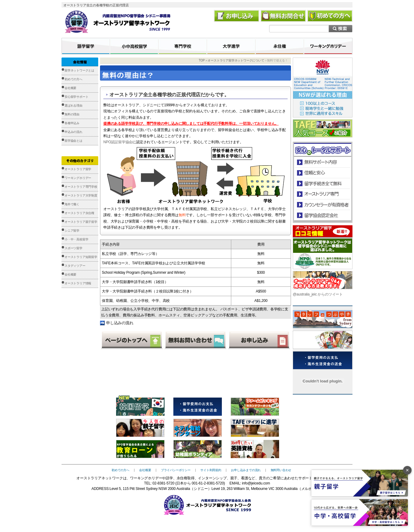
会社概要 (70, 88)
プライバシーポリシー (176, 470)
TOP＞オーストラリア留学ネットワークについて (232, 60)
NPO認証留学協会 (118, 142)
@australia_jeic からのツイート (318, 294)
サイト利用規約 (211, 470)
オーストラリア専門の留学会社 (322, 194)
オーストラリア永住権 (79, 213)
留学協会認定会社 (322, 215)
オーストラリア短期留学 (81, 257)
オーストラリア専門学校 (81, 187)
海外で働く (72, 204)
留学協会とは (73, 141)
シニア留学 (72, 231)
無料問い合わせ (281, 470)
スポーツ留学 (73, 248)
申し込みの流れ (120, 323)
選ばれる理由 (73, 106)
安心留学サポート (76, 97)
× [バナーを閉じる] (407, 470)
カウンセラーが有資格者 (322, 205)
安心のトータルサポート (323, 162)
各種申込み (72, 123)
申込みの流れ (73, 132)
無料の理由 (72, 114)
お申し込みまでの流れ (246, 470)
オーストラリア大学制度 (81, 195)
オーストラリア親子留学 (81, 222)
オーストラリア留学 (78, 169)
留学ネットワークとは (79, 70)
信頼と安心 (323, 173)
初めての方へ (73, 79)
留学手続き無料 (322, 183)
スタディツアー (75, 266)
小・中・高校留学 (76, 239)
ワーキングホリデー (78, 178)
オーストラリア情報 (78, 283)
